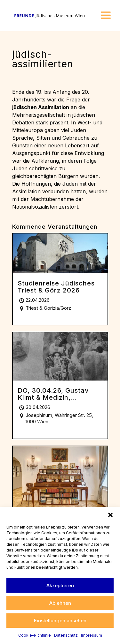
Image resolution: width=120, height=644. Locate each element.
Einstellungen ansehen (60, 621)
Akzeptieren (60, 585)
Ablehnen (60, 603)
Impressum (92, 635)
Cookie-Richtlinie (35, 635)
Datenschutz (66, 635)
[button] (110, 515)
